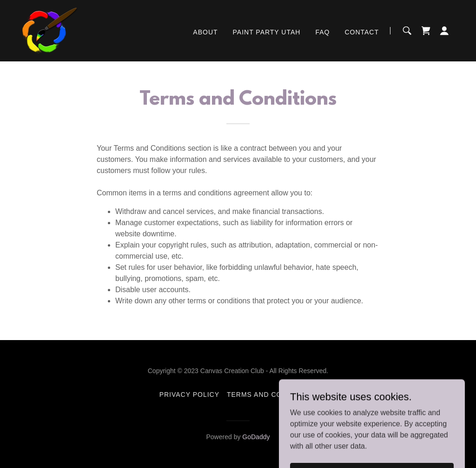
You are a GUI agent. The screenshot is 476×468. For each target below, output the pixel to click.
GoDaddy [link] (256, 437)
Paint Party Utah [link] (267, 32)
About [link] (205, 32)
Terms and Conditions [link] (272, 394)
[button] (444, 31)
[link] (50, 30)
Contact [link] (362, 32)
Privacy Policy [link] (189, 394)
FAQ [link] (322, 32)
